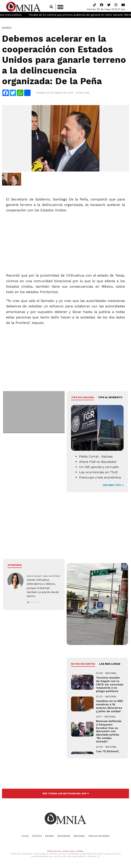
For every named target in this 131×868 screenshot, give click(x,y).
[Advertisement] (65, 243)
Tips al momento (110, 399)
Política (37, 838)
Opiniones (15, 567)
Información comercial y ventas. (65, 853)
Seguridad (64, 838)
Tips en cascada (83, 399)
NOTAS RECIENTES (83, 665)
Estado (7, 29)
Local (25, 838)
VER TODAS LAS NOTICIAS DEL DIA (66, 795)
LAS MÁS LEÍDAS (110, 665)
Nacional (79, 838)
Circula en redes (99, 838)
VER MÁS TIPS (113, 487)
